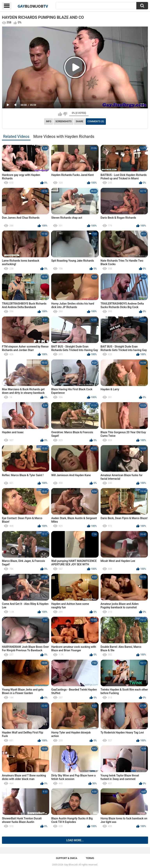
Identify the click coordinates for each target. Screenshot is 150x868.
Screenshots (64, 121)
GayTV (33, 6)
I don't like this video (65, 114)
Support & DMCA (67, 858)
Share (79, 121)
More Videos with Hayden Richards (64, 136)
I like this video (60, 114)
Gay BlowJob (71, 865)
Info (49, 121)
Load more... (75, 840)
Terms (90, 858)
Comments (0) (96, 121)
